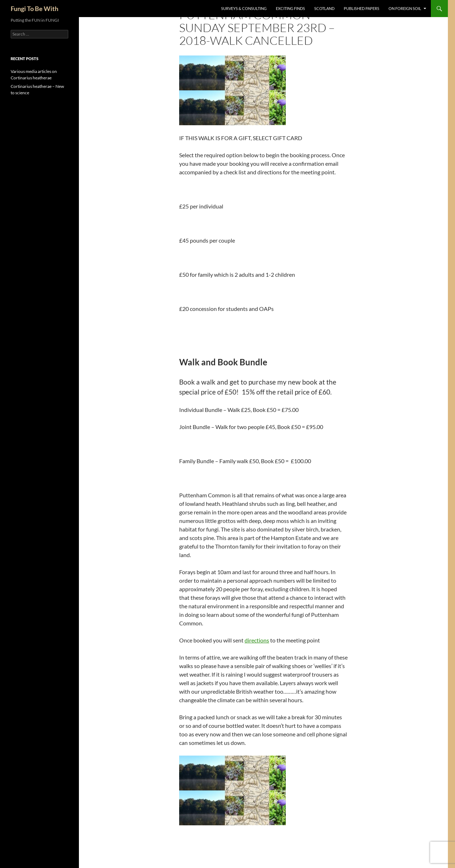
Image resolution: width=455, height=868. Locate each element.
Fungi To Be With (34, 9)
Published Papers (362, 8)
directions (257, 640)
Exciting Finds (290, 8)
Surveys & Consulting (244, 8)
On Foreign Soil (405, 8)
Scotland (324, 8)
